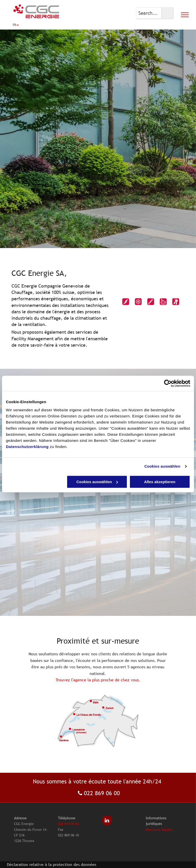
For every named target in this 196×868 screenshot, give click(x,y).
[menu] (185, 15)
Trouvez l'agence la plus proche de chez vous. (98, 680)
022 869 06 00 (102, 793)
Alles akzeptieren (160, 482)
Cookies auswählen (162, 466)
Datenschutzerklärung (27, 447)
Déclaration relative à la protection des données (52, 864)
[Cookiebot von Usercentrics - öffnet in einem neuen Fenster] (168, 383)
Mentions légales (159, 830)
